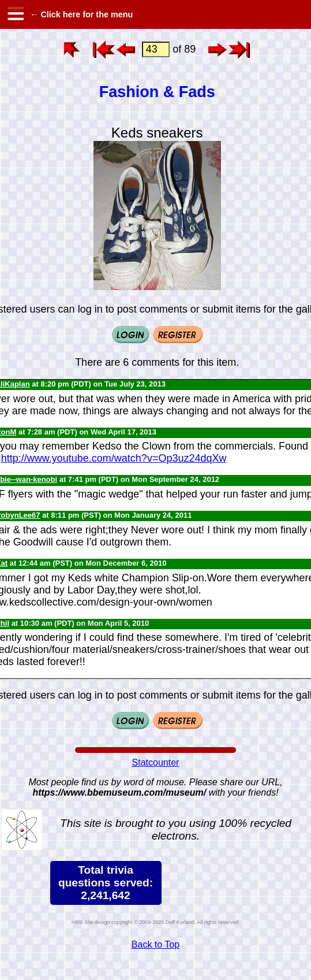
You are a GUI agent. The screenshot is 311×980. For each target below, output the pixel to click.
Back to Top (155, 944)
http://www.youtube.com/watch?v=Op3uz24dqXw (114, 458)
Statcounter (156, 762)
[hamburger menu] (15, 14)
